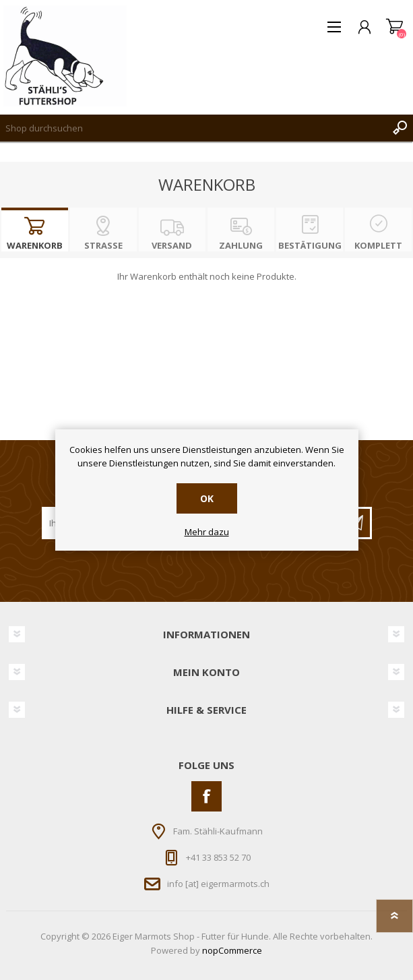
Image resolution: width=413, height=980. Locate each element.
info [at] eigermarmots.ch (218, 883)
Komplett (378, 245)
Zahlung (241, 245)
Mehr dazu (207, 532)
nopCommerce (232, 950)
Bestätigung (310, 245)
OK (207, 498)
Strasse (103, 245)
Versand (172, 245)
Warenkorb (394, 27)
